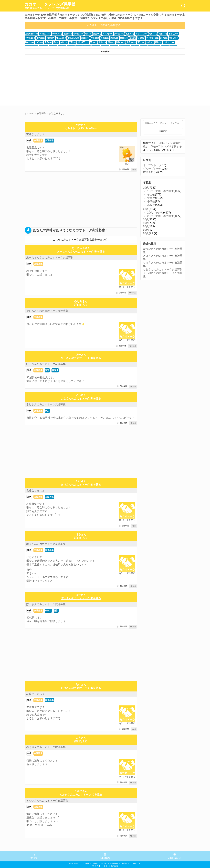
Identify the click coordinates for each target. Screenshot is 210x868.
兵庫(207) (50, 38)
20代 (146, 209)
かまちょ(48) (169, 42)
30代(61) (150, 42)
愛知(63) (141, 42)
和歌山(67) (121, 42)
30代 (29, 140)
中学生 (151, 198)
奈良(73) (64, 42)
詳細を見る (81, 305)
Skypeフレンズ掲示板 (164, 146)
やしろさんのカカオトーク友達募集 (47, 311)
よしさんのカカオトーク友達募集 (46, 404)
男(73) (56, 42)
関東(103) (124, 38)
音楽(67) (111, 42)
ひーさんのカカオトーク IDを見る (81, 358)
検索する (163, 131)
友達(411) (130, 34)
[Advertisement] (64, 81)
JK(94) (133, 38)
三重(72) (73, 42)
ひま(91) (141, 38)
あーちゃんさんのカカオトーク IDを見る (81, 252)
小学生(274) (30, 38)
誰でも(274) (174, 34)
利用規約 (105, 858)
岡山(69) (94, 42)
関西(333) (153, 34)
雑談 (56, 611)
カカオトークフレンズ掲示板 (50, 6)
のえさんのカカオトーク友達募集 (46, 747)
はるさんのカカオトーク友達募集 (46, 544)
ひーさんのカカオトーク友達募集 (46, 364)
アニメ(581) (108, 34)
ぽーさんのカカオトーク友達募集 (46, 604)
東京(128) (114, 38)
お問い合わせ (175, 858)
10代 (146, 188)
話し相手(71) (83, 42)
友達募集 (38, 140)
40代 (146, 223)
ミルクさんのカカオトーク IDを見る (81, 795)
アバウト (35, 858)
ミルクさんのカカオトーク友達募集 (47, 801)
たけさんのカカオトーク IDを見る (81, 485)
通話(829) (68, 34)
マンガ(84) (174, 38)
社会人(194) (61, 38)
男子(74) (48, 42)
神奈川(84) (29, 42)
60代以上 (148, 233)
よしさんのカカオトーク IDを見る (81, 398)
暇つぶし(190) (74, 38)
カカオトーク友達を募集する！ (105, 25)
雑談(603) (97, 34)
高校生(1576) (45, 34)
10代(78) (39, 42)
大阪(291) (163, 34)
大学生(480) (119, 34)
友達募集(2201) (31, 34)
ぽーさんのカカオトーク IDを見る (81, 598)
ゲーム (48, 611)
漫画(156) (105, 38)
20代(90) (164, 38)
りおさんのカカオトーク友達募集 (163, 269)
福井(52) (158, 42)
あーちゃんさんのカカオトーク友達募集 (50, 257)
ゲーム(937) (57, 34)
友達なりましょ (35, 134)
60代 (146, 230)
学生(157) (95, 38)
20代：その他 (155, 213)
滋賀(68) (102, 42)
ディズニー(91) (152, 38)
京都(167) (85, 38)
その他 (151, 195)
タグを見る (105, 51)
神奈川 (55, 370)
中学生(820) (78, 34)
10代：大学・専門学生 (160, 191)
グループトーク (152, 169)
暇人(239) (41, 38)
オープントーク (152, 165)
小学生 (151, 201)
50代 (146, 226)
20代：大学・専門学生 (160, 216)
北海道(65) (131, 42)
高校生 (151, 205)
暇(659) (88, 34)
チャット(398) (142, 34)
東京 (47, 370)
